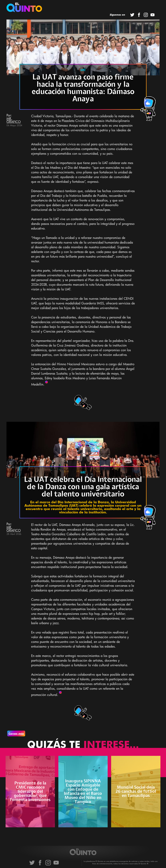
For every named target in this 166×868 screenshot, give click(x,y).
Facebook (139, 15)
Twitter (132, 15)
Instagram (146, 15)
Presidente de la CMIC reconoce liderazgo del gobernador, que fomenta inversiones (30, 792)
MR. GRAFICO (14, 120)
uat (83, 70)
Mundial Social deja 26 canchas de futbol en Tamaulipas (136, 792)
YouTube (153, 15)
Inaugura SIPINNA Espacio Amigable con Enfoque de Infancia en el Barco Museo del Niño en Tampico (83, 792)
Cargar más (16, 733)
